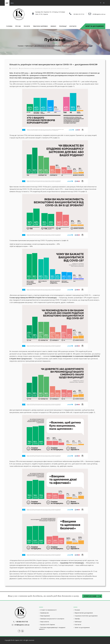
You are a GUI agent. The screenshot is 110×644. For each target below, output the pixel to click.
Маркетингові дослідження (83, 613)
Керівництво (44, 613)
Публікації (63, 26)
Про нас (18, 26)
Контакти (73, 26)
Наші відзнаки (44, 616)
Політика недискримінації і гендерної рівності (52, 628)
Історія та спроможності (48, 610)
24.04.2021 (14, 68)
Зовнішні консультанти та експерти (52, 619)
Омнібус (53, 26)
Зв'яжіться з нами (93, 596)
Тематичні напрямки (40, 26)
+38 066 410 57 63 (79, 14)
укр (7, 3)
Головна (9, 26)
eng (12, 3)
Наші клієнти (44, 622)
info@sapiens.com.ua (99, 14)
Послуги (27, 26)
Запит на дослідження (94, 26)
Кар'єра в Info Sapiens (47, 625)
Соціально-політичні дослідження (85, 616)
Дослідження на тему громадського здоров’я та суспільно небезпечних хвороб (44, 68)
